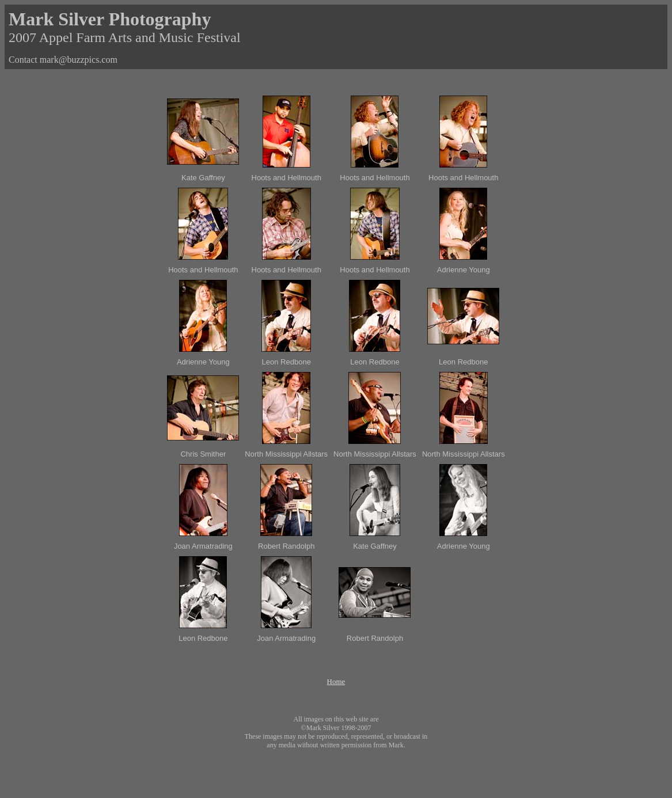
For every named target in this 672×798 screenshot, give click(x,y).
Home (336, 681)
